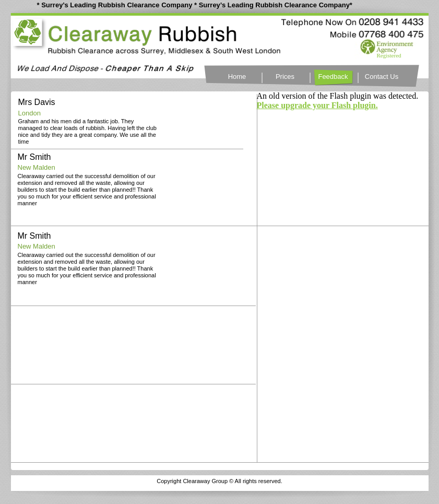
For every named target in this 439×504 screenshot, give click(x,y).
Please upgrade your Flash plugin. (317, 105)
